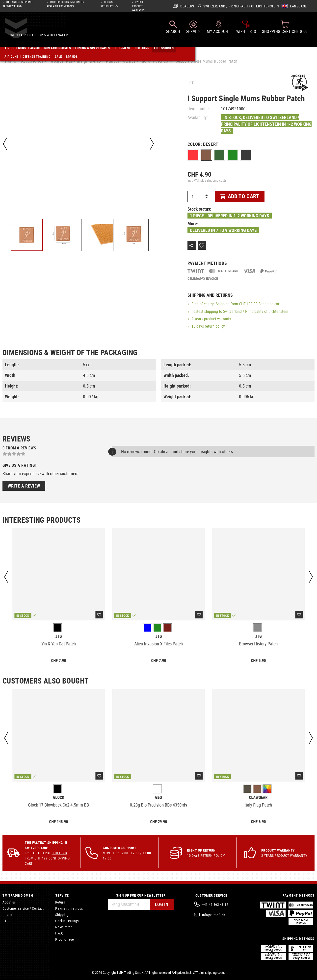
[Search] (173, 29)
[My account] (218, 29)
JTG (191, 83)
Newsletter (63, 927)
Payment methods (69, 908)
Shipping (223, 304)
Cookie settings (67, 921)
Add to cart (240, 196)
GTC (6, 921)
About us (9, 902)
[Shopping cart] (285, 29)
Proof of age (65, 939)
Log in (161, 904)
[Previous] (5, 144)
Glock (59, 797)
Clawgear (258, 797)
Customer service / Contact (23, 908)
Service (62, 895)
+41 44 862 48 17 (215, 904)
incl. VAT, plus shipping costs (207, 180)
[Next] (151, 144)
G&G (158, 797)
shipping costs (215, 972)
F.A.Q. (60, 933)
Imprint (8, 915)
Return (60, 902)
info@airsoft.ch (214, 915)
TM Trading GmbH (18, 895)
